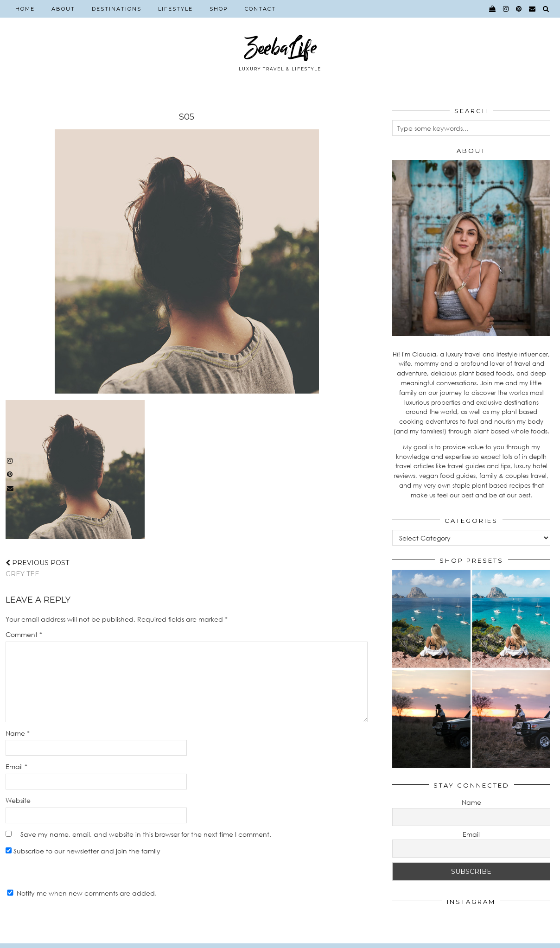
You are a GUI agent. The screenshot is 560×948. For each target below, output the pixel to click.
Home (25, 9)
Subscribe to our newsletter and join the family (83, 851)
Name (18, 733)
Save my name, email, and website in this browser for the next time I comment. (146, 834)
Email (16, 767)
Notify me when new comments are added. (87, 893)
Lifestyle (175, 9)
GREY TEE (37, 568)
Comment (24, 634)
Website (18, 800)
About (63, 9)
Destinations (117, 9)
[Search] (546, 9)
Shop (219, 9)
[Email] (533, 9)
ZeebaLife (280, 48)
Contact (260, 9)
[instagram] (506, 9)
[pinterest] (519, 9)
